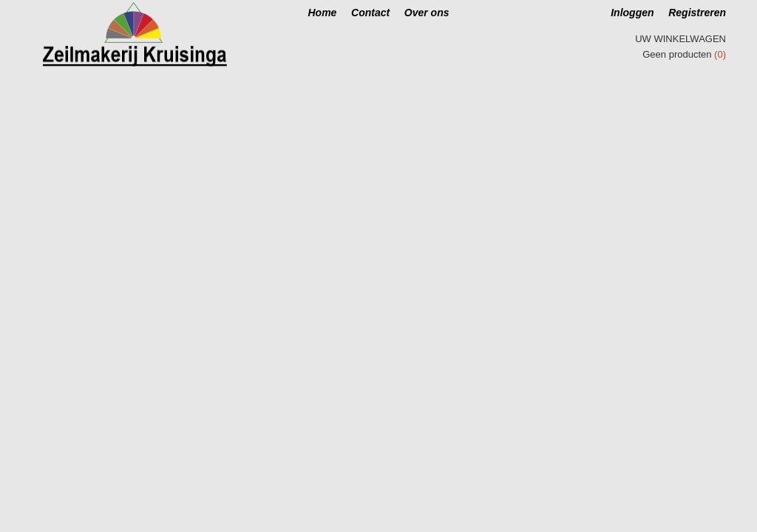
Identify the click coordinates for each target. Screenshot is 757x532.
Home (323, 13)
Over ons (427, 13)
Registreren (697, 13)
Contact (370, 13)
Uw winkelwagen (680, 39)
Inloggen (632, 13)
